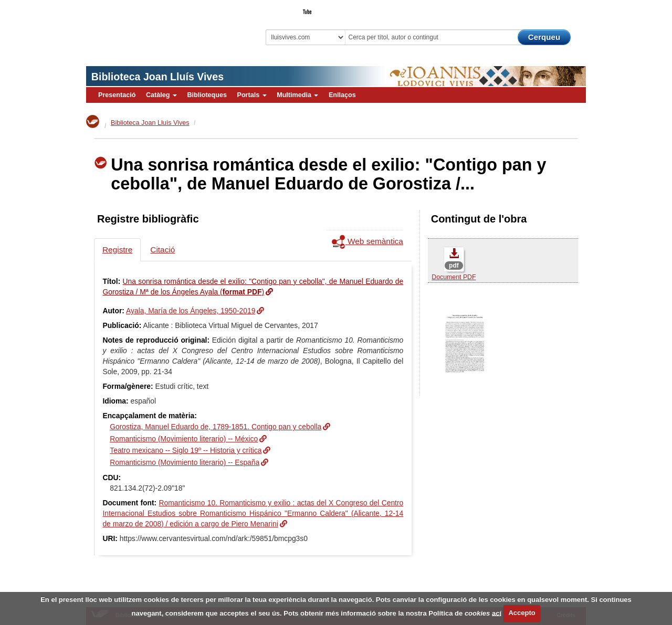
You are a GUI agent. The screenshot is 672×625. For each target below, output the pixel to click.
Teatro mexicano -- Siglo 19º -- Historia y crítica (186, 450)
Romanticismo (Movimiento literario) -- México (184, 439)
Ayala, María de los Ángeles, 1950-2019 (191, 311)
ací (497, 613)
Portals (251, 95)
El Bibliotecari (539, 8)
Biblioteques (207, 95)
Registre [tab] (117, 250)
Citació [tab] (162, 250)
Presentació (117, 95)
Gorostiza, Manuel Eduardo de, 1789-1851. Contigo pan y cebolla (216, 427)
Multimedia (297, 95)
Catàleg (161, 95)
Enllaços (342, 95)
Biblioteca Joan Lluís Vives (157, 77)
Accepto (522, 613)
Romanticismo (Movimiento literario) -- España (185, 462)
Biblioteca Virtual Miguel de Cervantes (160, 27)
